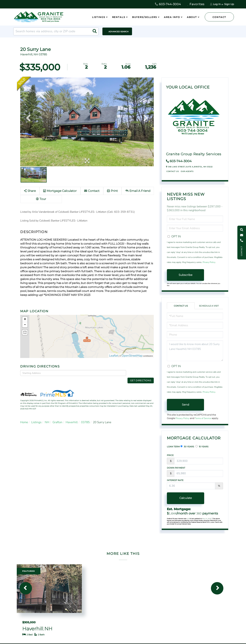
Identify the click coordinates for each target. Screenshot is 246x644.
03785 (85, 417)
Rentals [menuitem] (119, 17)
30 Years (187, 446)
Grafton (57, 417)
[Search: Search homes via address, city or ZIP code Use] (56, 31)
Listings (36, 417)
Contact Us (172, 171)
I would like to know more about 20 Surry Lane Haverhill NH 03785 (195, 351)
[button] (94, 31)
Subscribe (186, 275)
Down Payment (176, 468)
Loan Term (173, 447)
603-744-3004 (168, 4)
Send (186, 405)
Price (170, 455)
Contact (219, 17)
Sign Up (229, 4)
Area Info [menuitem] (172, 17)
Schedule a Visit (209, 306)
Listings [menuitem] (99, 17)
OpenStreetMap (132, 356)
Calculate (185, 498)
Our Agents (187, 171)
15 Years (202, 446)
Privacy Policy (209, 262)
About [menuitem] (192, 17)
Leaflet (114, 356)
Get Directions (141, 373)
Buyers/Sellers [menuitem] (145, 17)
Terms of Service (203, 418)
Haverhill (72, 417)
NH (47, 417)
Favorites (196, 4)
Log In (217, 4)
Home (24, 417)
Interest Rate (175, 480)
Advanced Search (119, 32)
